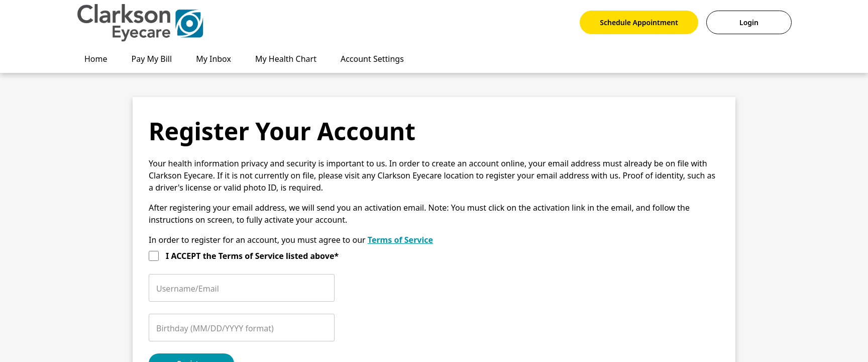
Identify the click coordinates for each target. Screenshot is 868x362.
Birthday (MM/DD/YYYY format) (215, 328)
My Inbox (213, 59)
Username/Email (188, 289)
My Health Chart (286, 59)
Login (749, 22)
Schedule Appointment (639, 22)
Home (96, 59)
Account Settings (372, 59)
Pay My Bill (152, 59)
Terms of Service (400, 240)
